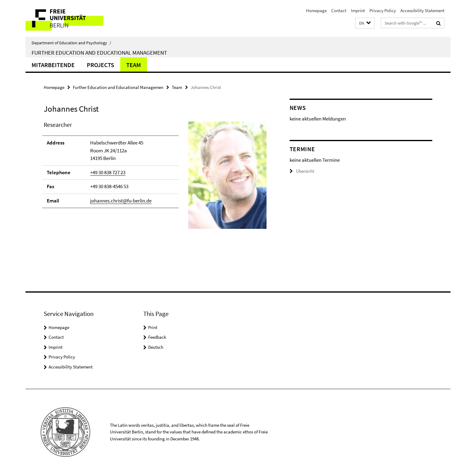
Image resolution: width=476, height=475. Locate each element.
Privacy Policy (383, 10)
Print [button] (153, 327)
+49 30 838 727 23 (108, 172)
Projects (100, 65)
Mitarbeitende (53, 65)
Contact (339, 10)
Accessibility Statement (422, 10)
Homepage (316, 10)
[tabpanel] (155, 178)
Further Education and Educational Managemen (118, 87)
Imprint (358, 10)
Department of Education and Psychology (71, 43)
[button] (365, 23)
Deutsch (156, 347)
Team (134, 65)
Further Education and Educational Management (99, 53)
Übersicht (302, 171)
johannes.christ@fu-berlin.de (121, 201)
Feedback (157, 337)
